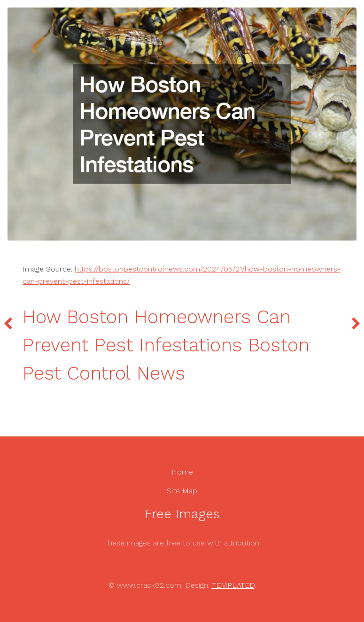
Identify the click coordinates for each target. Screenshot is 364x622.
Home (182, 472)
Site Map (182, 491)
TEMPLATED (233, 585)
